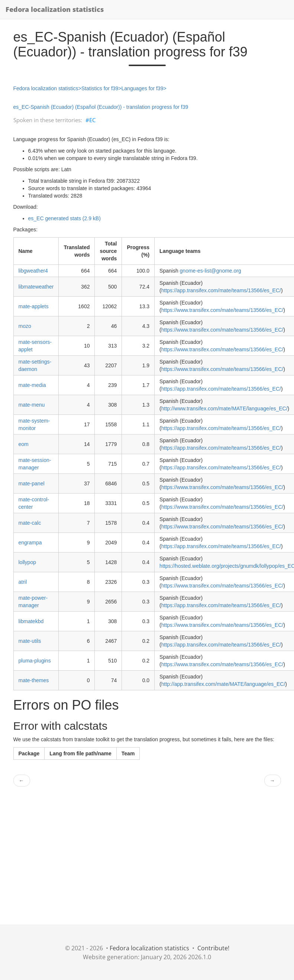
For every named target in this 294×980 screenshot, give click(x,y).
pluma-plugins (35, 661)
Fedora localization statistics (55, 9)
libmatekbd (31, 621)
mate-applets (34, 306)
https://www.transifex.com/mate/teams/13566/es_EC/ (222, 310)
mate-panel (32, 484)
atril (23, 582)
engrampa (30, 543)
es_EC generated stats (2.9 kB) (64, 218)
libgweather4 (33, 271)
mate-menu (32, 405)
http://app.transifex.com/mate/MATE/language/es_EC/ (223, 684)
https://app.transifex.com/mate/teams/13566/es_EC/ (221, 290)
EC (92, 120)
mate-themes (34, 680)
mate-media (32, 385)
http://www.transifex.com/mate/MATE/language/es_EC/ (224, 408)
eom (24, 444)
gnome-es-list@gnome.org (211, 271)
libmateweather (36, 287)
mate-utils (30, 641)
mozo (25, 326)
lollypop (27, 562)
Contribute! (213, 948)
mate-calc (30, 523)
